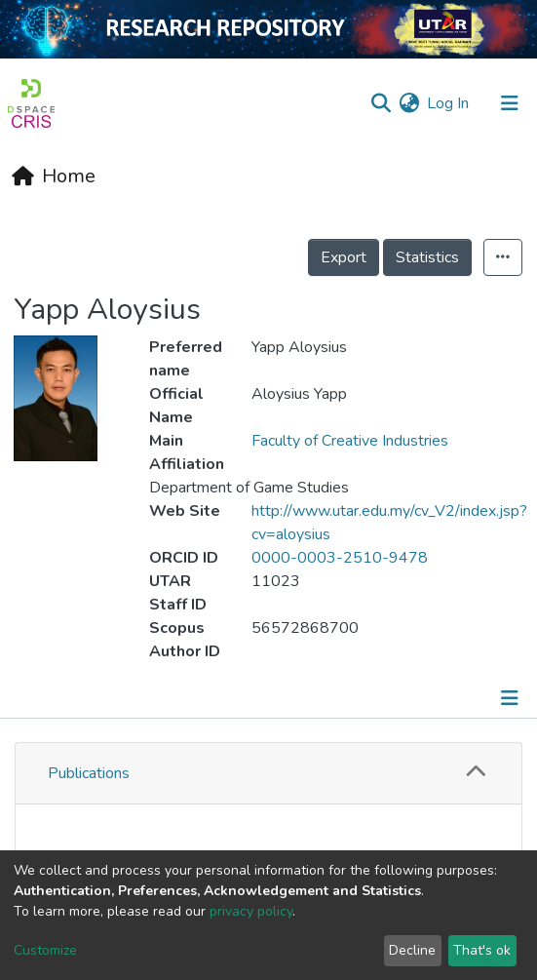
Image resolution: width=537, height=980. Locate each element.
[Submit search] (381, 103)
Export (344, 257)
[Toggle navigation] (512, 698)
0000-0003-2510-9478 (340, 558)
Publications (89, 773)
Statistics (427, 257)
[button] (409, 103)
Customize (45, 950)
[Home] (54, 176)
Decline (412, 950)
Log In (449, 103)
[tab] (268, 774)
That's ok (482, 950)
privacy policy (251, 911)
